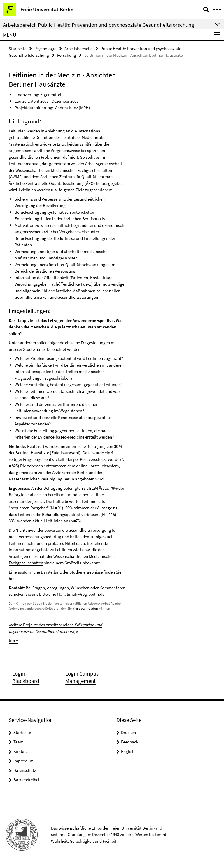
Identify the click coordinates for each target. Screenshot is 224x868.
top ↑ (14, 640)
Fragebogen (34, 459)
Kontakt (21, 751)
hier (12, 578)
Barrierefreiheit (27, 780)
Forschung (67, 55)
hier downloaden (85, 608)
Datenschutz (25, 770)
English (128, 751)
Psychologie (45, 48)
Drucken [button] (128, 732)
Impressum (23, 761)
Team (18, 742)
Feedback (130, 742)
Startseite (17, 48)
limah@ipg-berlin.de (86, 594)
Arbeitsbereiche (78, 48)
